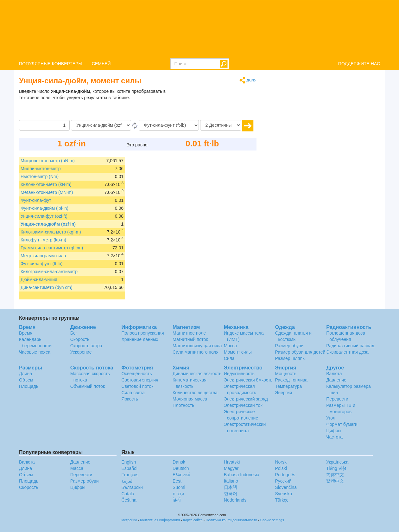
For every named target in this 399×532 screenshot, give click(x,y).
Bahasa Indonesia (242, 475)
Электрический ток (243, 405)
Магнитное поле (189, 333)
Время (26, 333)
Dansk (179, 462)
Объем (26, 380)
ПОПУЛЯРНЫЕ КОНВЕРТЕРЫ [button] (51, 64)
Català (128, 494)
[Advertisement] (217, 104)
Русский (283, 481)
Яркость (130, 399)
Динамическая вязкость (197, 374)
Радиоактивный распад (350, 346)
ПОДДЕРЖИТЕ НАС (359, 64)
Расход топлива (291, 380)
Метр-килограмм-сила (43, 256)
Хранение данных (140, 339)
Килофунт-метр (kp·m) (43, 240)
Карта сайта (193, 520)
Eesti (177, 481)
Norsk (281, 462)
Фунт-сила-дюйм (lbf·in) (44, 208)
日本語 (231, 487)
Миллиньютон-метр (41, 169)
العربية (127, 481)
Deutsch (181, 468)
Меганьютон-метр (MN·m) (47, 192)
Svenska (283, 494)
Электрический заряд (246, 399)
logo (199, 29)
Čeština (129, 500)
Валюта (334, 374)
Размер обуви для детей (300, 352)
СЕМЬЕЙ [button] (101, 64)
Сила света (133, 393)
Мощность (285, 374)
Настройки (128, 520)
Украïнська (337, 462)
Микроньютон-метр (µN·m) (48, 161)
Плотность (184, 405)
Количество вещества (195, 393)
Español (129, 468)
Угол (331, 418)
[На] (169, 125)
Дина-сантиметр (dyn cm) (47, 287)
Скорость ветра (86, 346)
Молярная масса (190, 399)
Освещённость (136, 374)
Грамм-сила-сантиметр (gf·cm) (52, 248)
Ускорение (81, 352)
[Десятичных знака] (221, 125)
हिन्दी (177, 500)
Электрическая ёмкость (248, 380)
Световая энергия (140, 380)
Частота (334, 437)
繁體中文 (335, 481)
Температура (288, 386)
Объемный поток (88, 386)
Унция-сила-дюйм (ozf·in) (48, 224)
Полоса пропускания (142, 333)
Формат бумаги (342, 424)
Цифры (334, 431)
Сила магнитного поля (196, 352)
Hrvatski (232, 462)
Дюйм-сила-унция (39, 279)
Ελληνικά (181, 475)
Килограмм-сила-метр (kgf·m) (51, 232)
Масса (230, 346)
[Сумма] (44, 125)
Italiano (231, 481)
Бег (74, 333)
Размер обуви (289, 346)
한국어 (231, 494)
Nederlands (235, 500)
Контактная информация (160, 520)
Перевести (337, 399)
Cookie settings (272, 520)
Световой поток (137, 386)
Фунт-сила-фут (36, 200)
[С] (101, 125)
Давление (336, 380)
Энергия (283, 393)
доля (248, 80)
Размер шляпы (290, 358)
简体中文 (335, 475)
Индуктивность (239, 374)
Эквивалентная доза (347, 352)
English (129, 462)
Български (132, 487)
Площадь (29, 386)
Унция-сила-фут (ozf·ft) (44, 216)
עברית (178, 494)
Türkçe (282, 500)
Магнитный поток (190, 339)
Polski (281, 468)
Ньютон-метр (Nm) (40, 176)
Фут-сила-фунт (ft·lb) (41, 264)
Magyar (231, 468)
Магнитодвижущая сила (197, 346)
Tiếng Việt (336, 468)
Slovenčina (286, 487)
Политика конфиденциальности (231, 520)
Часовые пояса (35, 352)
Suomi (179, 487)
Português (285, 475)
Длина (25, 374)
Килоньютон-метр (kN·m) (46, 184)
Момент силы (238, 352)
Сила (229, 358)
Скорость (80, 339)
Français (130, 475)
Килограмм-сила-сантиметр (49, 272)
